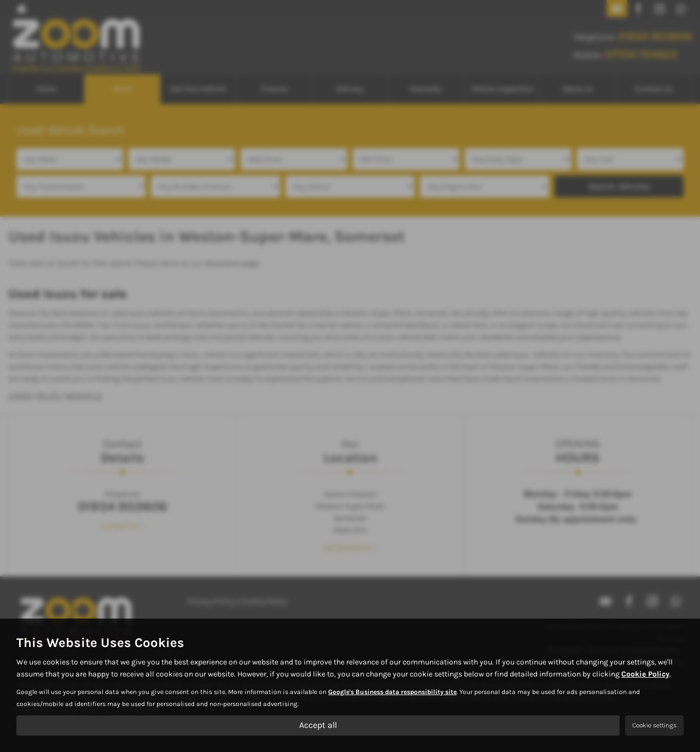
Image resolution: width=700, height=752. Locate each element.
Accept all (318, 725)
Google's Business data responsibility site (392, 692)
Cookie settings (654, 725)
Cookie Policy (645, 674)
